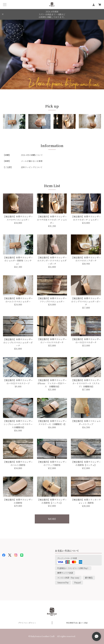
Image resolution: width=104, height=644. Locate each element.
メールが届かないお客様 (32, 161)
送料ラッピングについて (32, 167)
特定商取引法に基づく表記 (77, 623)
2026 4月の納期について (32, 155)
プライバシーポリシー (27, 623)
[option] (52, 55)
